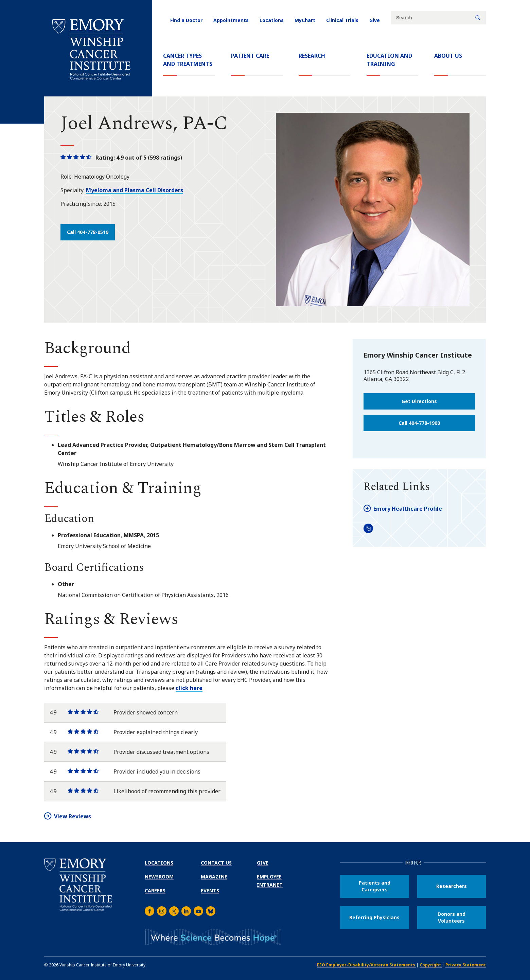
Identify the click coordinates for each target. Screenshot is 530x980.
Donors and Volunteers (452, 917)
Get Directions (419, 401)
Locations (272, 20)
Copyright (431, 965)
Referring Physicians (374, 917)
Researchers (452, 886)
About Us (448, 56)
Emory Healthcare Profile (408, 509)
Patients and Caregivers (375, 886)
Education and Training (389, 60)
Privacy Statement (466, 965)
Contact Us (216, 863)
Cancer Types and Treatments (188, 60)
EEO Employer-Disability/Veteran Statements (367, 965)
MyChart (305, 20)
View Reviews (73, 816)
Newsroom (159, 877)
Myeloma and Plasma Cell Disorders (135, 190)
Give (375, 20)
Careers (155, 891)
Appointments (231, 20)
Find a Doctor (186, 20)
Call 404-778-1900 (419, 423)
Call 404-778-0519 (88, 232)
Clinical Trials (342, 20)
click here (189, 688)
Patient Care (250, 56)
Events (210, 891)
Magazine (214, 877)
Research (312, 56)
